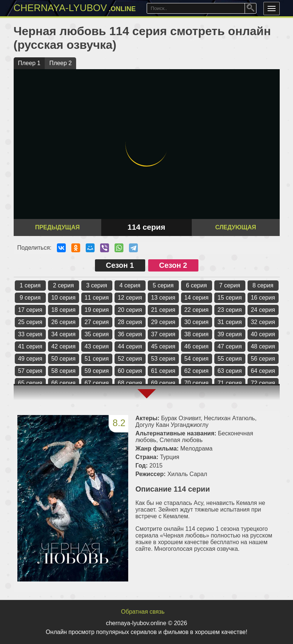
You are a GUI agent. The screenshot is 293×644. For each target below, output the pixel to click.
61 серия (163, 371)
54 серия (197, 359)
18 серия (64, 310)
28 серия (130, 322)
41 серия (30, 346)
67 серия (97, 383)
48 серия (263, 346)
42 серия (64, 346)
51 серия (97, 359)
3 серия (97, 285)
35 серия (97, 334)
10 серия (64, 298)
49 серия (30, 359)
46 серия (197, 346)
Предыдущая (57, 227)
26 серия (64, 322)
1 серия (30, 285)
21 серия (163, 310)
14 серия (197, 298)
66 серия (64, 383)
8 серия (263, 285)
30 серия (197, 322)
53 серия (163, 359)
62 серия (197, 371)
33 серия (30, 334)
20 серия (130, 310)
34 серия (64, 334)
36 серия (130, 334)
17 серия (30, 310)
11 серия (97, 298)
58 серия (64, 371)
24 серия (263, 310)
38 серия (197, 334)
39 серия (230, 334)
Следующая (235, 227)
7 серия (230, 285)
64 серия (263, 371)
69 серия (163, 383)
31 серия (230, 322)
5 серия (163, 285)
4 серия (130, 285)
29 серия (163, 322)
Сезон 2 (173, 265)
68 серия (130, 383)
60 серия (130, 371)
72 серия (263, 383)
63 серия (230, 371)
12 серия (130, 298)
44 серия (130, 346)
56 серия (263, 359)
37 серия (163, 334)
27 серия (97, 322)
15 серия (230, 298)
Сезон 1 (120, 265)
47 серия (230, 346)
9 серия (30, 298)
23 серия (230, 310)
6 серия (196, 285)
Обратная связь (143, 612)
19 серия (97, 310)
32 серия (263, 322)
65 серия (30, 383)
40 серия (263, 334)
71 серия (230, 383)
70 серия (197, 383)
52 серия (130, 359)
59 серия (97, 371)
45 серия (163, 346)
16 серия (263, 298)
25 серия (30, 322)
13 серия (163, 298)
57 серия (30, 371)
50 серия (64, 359)
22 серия (197, 310)
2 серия (63, 285)
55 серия (230, 359)
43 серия (97, 346)
